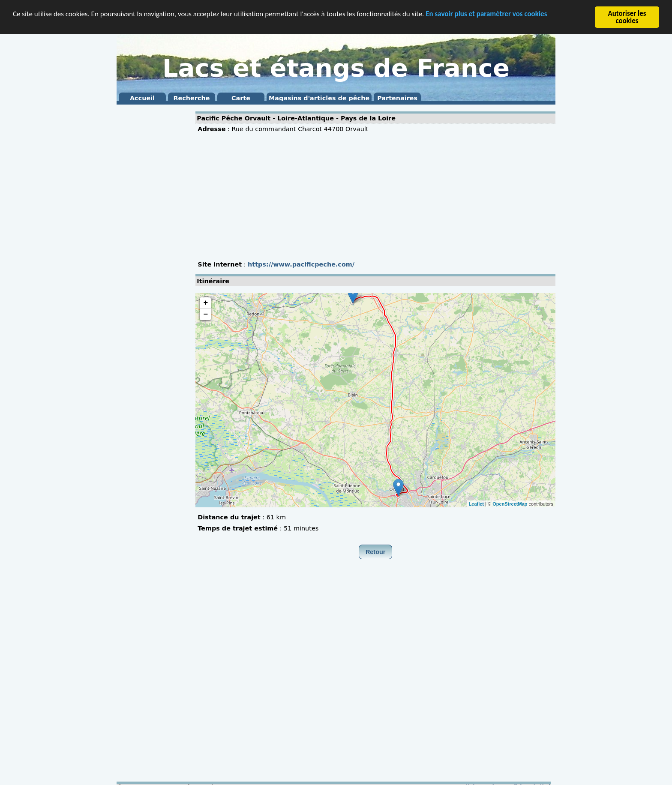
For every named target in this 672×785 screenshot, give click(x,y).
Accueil (142, 98)
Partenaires (397, 98)
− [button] (205, 315)
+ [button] (205, 303)
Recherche (191, 98)
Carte (241, 98)
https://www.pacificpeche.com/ (301, 264)
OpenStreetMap (510, 503)
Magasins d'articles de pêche (319, 98)
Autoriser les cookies (627, 17)
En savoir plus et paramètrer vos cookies (486, 13)
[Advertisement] (151, 236)
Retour (375, 552)
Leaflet (476, 503)
